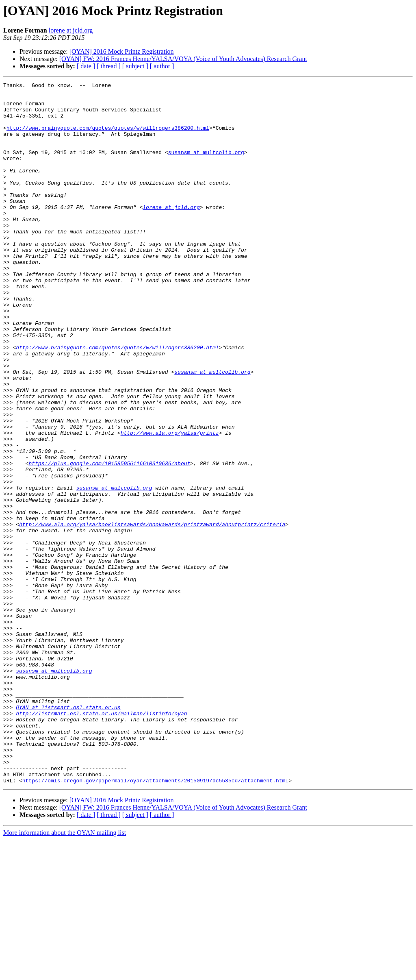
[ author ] (162, 66)
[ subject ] (135, 66)
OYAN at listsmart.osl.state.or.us (68, 833)
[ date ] (86, 66)
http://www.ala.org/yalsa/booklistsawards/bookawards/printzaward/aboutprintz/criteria (152, 613)
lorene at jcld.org (71, 30)
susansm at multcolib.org (206, 167)
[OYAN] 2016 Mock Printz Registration (122, 51)
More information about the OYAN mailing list (65, 973)
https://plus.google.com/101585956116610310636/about (109, 540)
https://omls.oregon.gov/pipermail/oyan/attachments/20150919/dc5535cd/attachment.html (155, 921)
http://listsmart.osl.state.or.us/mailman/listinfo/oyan (101, 840)
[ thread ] (109, 66)
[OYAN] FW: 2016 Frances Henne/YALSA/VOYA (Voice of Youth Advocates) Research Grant (183, 59)
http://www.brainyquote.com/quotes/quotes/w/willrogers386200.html (108, 137)
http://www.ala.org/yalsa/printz (170, 503)
